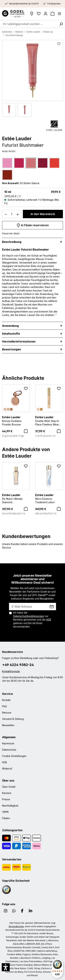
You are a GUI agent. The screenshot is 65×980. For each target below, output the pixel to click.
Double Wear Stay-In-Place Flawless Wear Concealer (49, 421)
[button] (6, 967)
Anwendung (10, 326)
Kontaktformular (11, 671)
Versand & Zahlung (13, 719)
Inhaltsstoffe (11, 334)
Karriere (7, 793)
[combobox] (29, 24)
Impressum (8, 743)
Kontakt (6, 700)
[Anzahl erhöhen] (18, 214)
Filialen (6, 818)
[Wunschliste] (39, 14)
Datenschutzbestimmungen (29, 616)
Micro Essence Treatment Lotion (49, 498)
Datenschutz (9, 750)
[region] (32, 78)
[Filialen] (32, 14)
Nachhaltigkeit (10, 806)
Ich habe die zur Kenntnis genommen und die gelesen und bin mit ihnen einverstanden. (32, 620)
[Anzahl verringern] (6, 214)
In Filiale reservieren (33, 225)
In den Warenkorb (43, 214)
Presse (6, 799)
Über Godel (9, 787)
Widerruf (7, 769)
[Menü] (59, 14)
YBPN (5, 812)
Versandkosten (16, 926)
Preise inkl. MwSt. (11, 234)
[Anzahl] (12, 214)
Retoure (7, 713)
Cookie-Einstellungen (14, 756)
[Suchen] (61, 24)
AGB (49, 620)
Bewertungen (12, 349)
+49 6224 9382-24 (18, 665)
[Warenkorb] (53, 14)
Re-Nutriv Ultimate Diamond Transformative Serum (16, 498)
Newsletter (8, 725)
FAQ (4, 706)
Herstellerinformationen (19, 341)
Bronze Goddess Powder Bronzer (16, 420)
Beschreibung (12, 242)
